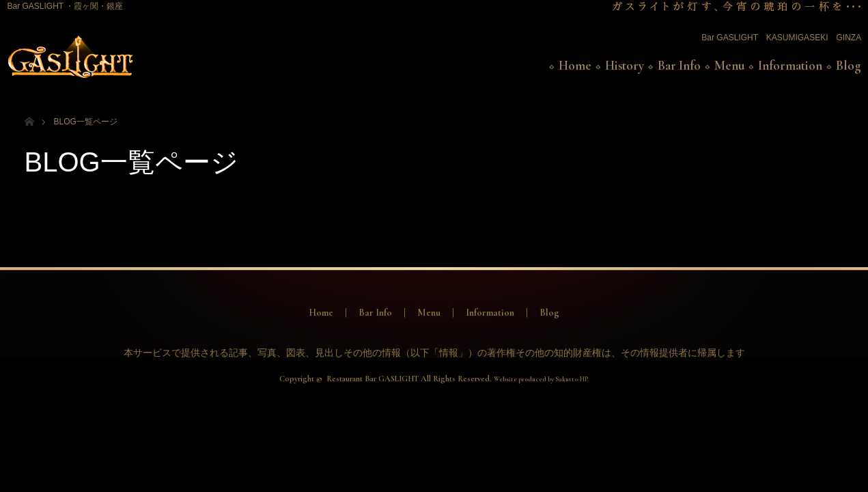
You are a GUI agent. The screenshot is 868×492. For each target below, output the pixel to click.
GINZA (848, 38)
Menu (729, 66)
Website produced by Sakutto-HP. (541, 379)
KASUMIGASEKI (797, 38)
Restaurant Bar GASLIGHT (373, 379)
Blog (849, 66)
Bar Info (679, 66)
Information (790, 66)
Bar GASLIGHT (729, 38)
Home (575, 66)
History (625, 66)
